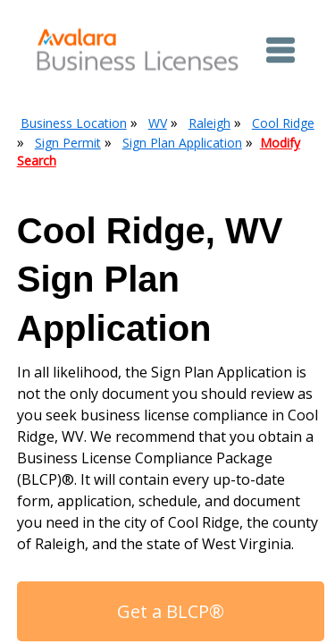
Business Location (74, 123)
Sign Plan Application (182, 143)
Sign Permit (68, 143)
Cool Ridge (283, 123)
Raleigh (209, 123)
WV (158, 123)
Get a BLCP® (171, 611)
